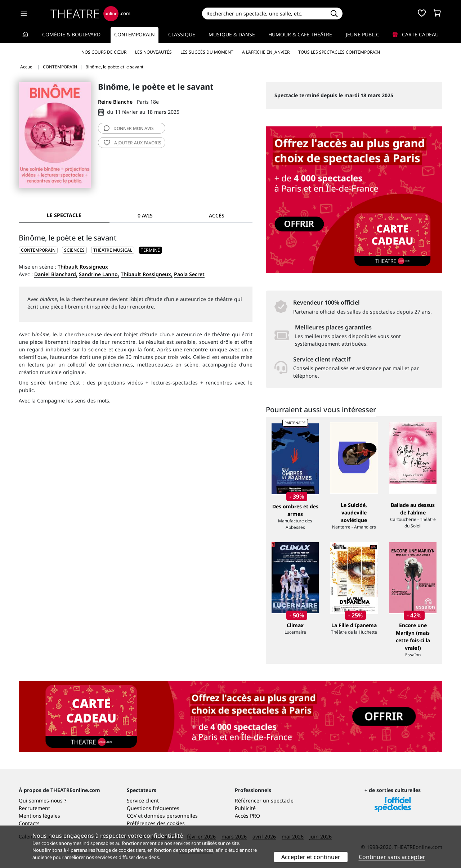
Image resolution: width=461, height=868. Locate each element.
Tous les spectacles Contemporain (339, 52)
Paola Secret (189, 274)
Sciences (74, 250)
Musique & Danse (232, 34)
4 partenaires (81, 850)
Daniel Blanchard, (56, 274)
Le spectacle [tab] (64, 215)
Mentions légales (39, 816)
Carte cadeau (416, 34)
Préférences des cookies (156, 823)
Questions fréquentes (153, 808)
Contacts (29, 823)
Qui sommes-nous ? (42, 800)
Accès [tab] (217, 215)
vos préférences (196, 850)
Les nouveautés (153, 52)
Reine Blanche (115, 102)
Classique (182, 34)
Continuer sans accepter (392, 857)
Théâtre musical (113, 250)
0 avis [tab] (145, 215)
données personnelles (171, 816)
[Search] (264, 14)
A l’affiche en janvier (266, 52)
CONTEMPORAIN (38, 250)
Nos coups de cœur (104, 52)
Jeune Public (362, 34)
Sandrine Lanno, (99, 274)
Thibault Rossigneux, (147, 274)
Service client (143, 800)
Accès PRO (247, 816)
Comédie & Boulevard (71, 34)
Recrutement (34, 808)
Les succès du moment (207, 52)
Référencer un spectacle (264, 800)
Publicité (245, 808)
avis (129, 128)
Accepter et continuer (311, 857)
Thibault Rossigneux (83, 267)
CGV (132, 816)
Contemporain (135, 34)
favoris (133, 143)
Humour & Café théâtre (300, 34)
